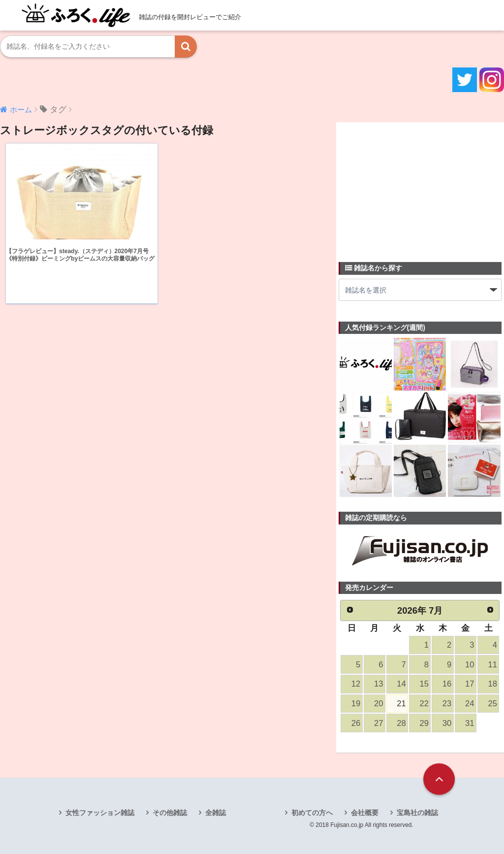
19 (356, 704)
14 (401, 684)
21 (401, 704)
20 (378, 704)
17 (470, 684)
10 (470, 665)
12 (356, 684)
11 (492, 665)
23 (447, 704)
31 (470, 723)
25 (492, 704)
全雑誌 (216, 813)
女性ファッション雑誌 (100, 813)
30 (447, 723)
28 (401, 723)
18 (492, 684)
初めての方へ (312, 813)
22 (424, 704)
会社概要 (365, 813)
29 (424, 723)
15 (424, 684)
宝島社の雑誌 (417, 813)
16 (447, 684)
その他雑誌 (170, 813)
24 (470, 704)
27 (378, 723)
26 (356, 723)
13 (378, 684)
